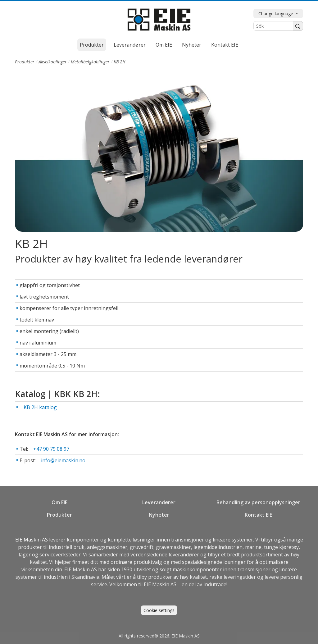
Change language (276, 14)
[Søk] (298, 26)
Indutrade (215, 584)
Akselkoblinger (53, 62)
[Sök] (273, 26)
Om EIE (164, 45)
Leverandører (130, 45)
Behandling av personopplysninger (258, 502)
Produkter (92, 45)
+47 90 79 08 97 (51, 449)
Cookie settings (159, 610)
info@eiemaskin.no (63, 460)
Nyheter (192, 45)
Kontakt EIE (225, 45)
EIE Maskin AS (32, 540)
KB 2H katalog (40, 407)
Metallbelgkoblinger (90, 62)
